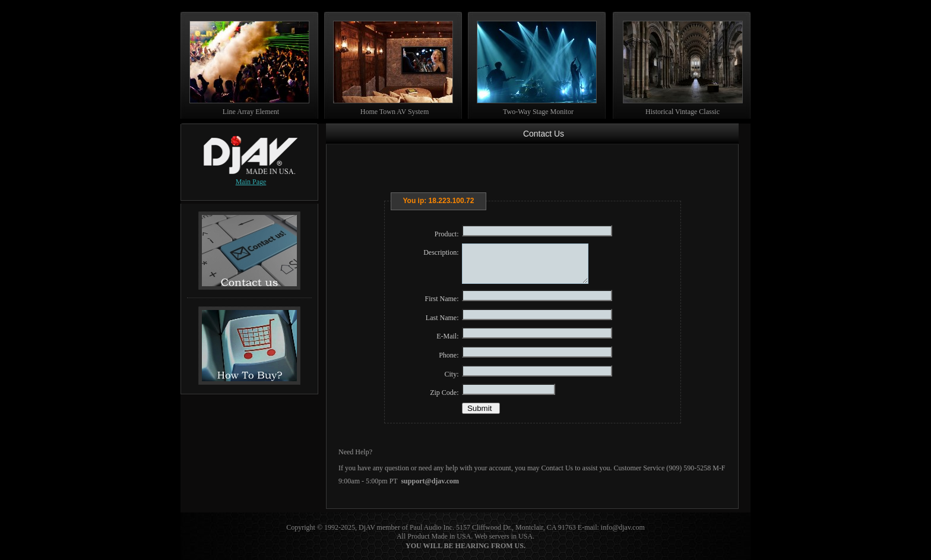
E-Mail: (447, 336)
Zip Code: (444, 393)
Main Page (251, 182)
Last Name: (442, 318)
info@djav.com (623, 527)
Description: (441, 252)
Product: (447, 234)
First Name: (442, 299)
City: (451, 374)
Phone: (449, 355)
